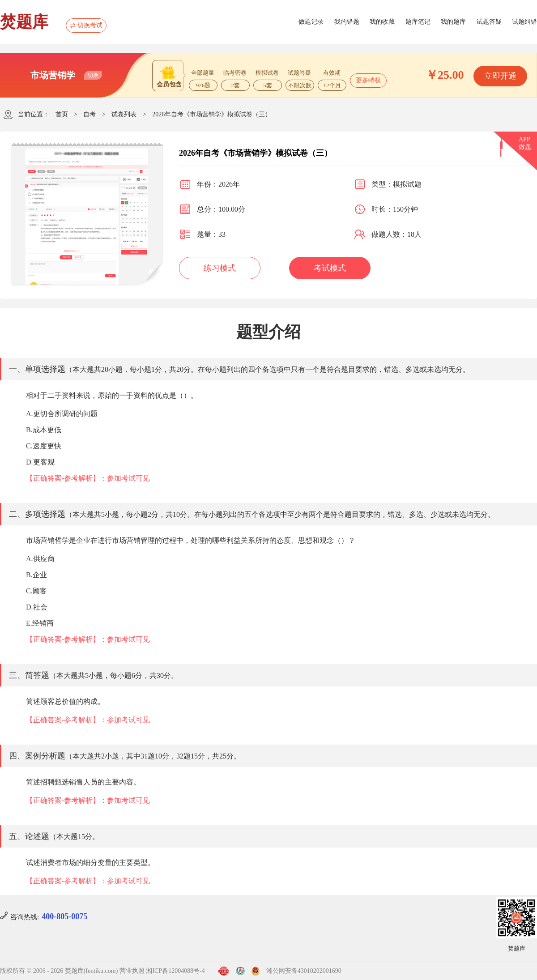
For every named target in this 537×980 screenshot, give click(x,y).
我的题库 (453, 22)
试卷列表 (124, 114)
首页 (62, 114)
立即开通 (500, 76)
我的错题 (347, 22)
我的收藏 (382, 22)
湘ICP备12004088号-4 (175, 971)
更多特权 (368, 80)
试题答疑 (489, 22)
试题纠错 (524, 22)
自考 (89, 114)
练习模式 (220, 268)
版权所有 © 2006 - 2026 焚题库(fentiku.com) (59, 971)
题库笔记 (418, 22)
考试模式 (330, 268)
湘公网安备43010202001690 (304, 971)
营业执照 (132, 971)
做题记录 (311, 22)
